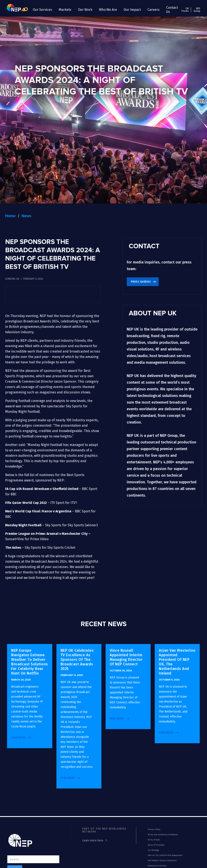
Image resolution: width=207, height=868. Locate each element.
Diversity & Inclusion (157, 866)
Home (10, 216)
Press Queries (141, 282)
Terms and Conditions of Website (163, 835)
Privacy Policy (154, 829)
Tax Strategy (153, 850)
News (26, 216)
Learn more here (93, 840)
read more (18, 738)
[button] (42, 10)
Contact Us (172, 10)
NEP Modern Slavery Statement (162, 861)
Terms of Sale (154, 840)
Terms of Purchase (156, 845)
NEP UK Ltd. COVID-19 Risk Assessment (165, 855)
